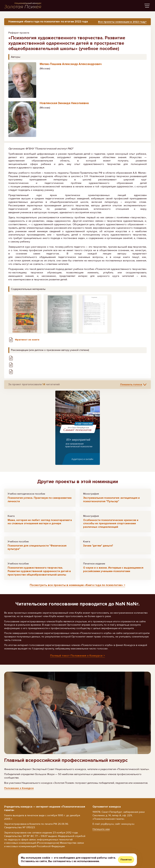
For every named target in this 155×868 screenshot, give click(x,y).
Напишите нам (101, 829)
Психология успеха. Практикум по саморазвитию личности (40, 501)
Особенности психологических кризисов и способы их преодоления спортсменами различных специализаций (111, 525)
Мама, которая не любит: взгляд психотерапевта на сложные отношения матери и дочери (40, 523)
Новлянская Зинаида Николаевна (64, 104)
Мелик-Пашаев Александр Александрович (71, 65)
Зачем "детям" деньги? (98, 547)
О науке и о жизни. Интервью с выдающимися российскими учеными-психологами (113, 571)
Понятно (126, 860)
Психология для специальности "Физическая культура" (37, 548)
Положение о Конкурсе (19, 789)
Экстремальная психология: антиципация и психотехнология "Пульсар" (111, 501)
